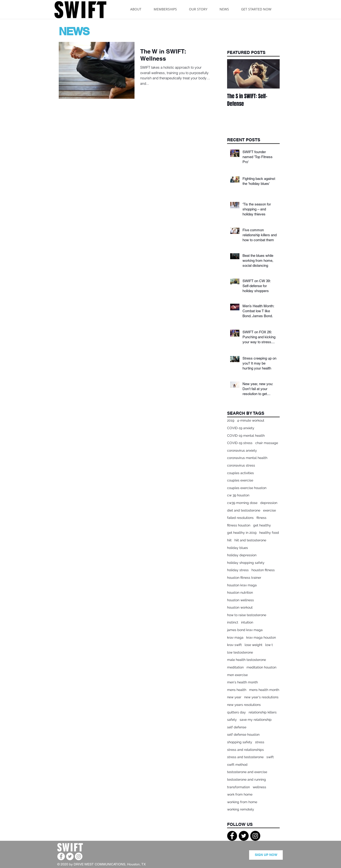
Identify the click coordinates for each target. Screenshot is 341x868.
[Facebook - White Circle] (61, 856)
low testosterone (240, 652)
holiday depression (242, 555)
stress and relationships (245, 750)
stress (260, 742)
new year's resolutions (261, 697)
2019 (231, 420)
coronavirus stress (241, 465)
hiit (229, 540)
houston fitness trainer (244, 578)
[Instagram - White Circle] (79, 856)
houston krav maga (242, 585)
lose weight (254, 645)
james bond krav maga (245, 630)
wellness (259, 787)
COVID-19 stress (240, 443)
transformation (238, 787)
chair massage (267, 443)
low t (269, 645)
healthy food (269, 533)
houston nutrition (240, 592)
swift (270, 757)
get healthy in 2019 (242, 533)
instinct (233, 622)
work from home (240, 794)
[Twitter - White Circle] (70, 856)
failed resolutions (240, 518)
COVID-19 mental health (246, 436)
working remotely (241, 809)
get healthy (262, 525)
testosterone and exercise (247, 772)
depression (269, 503)
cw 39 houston (238, 495)
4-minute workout (251, 420)
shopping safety (240, 742)
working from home (242, 802)
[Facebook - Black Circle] (232, 836)
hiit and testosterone (250, 540)
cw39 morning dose (242, 503)
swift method (237, 765)
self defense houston (243, 734)
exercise (269, 510)
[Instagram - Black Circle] (255, 836)
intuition (247, 622)
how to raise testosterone (247, 615)
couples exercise (240, 480)
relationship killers (263, 712)
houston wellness (240, 600)
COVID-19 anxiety (241, 428)
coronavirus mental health (247, 458)
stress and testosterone (245, 757)
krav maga (235, 637)
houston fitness (263, 570)
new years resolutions (244, 705)
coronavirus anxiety (242, 450)
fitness (261, 518)
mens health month (264, 690)
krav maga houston (261, 637)
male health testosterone (247, 660)
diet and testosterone (244, 510)
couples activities (240, 473)
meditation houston (261, 667)
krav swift (234, 645)
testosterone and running (247, 779)
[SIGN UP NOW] (266, 855)
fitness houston (239, 525)
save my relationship (256, 720)
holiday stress (238, 570)
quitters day (236, 712)
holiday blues (238, 548)
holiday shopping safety (246, 563)
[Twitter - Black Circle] (244, 836)
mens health (237, 690)
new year (234, 697)
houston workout (240, 607)
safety (232, 720)
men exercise (237, 675)
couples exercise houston (247, 488)
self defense (237, 727)
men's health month (242, 682)
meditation (235, 667)
